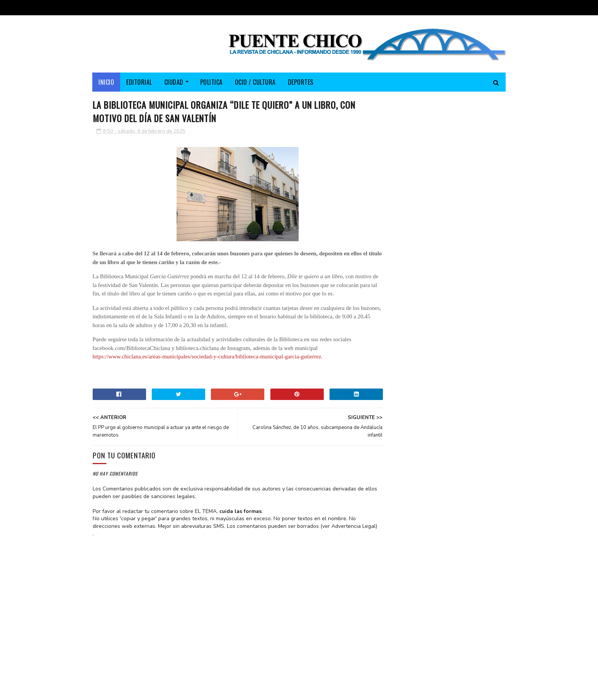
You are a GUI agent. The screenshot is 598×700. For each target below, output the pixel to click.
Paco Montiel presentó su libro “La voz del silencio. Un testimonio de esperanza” (465, 214)
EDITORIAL (140, 82)
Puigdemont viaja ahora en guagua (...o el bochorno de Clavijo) (464, 249)
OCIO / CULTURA (255, 82)
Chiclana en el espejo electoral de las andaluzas (464, 279)
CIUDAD (174, 82)
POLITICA (211, 82)
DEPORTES (301, 82)
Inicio (107, 82)
